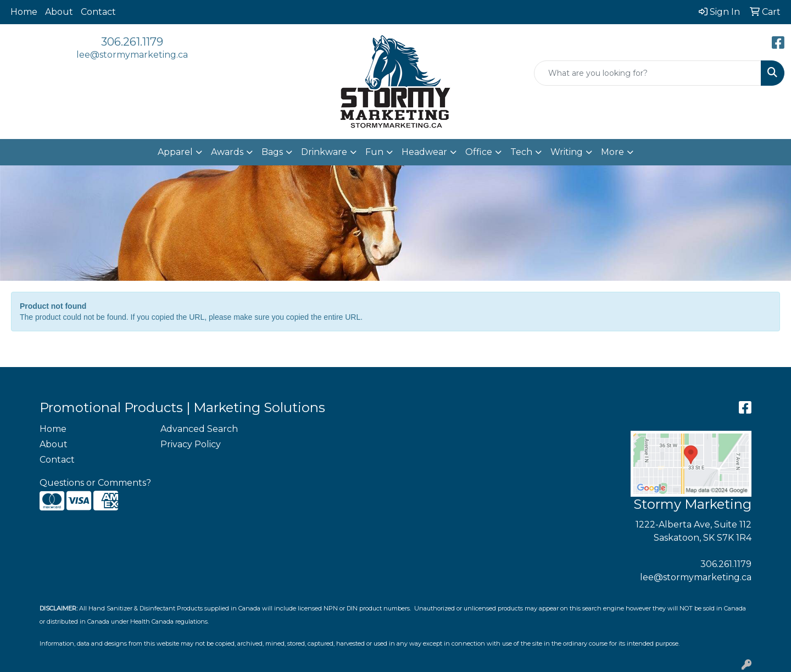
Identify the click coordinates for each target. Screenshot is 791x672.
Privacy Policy (191, 444)
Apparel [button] (175, 152)
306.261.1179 (132, 42)
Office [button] (479, 152)
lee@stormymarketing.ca (132, 55)
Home (24, 12)
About (59, 12)
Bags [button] (272, 152)
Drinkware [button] (324, 152)
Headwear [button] (424, 152)
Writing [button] (567, 152)
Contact (98, 12)
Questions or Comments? (95, 483)
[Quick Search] (648, 73)
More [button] (612, 152)
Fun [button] (374, 152)
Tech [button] (521, 152)
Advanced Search (199, 429)
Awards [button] (227, 152)
